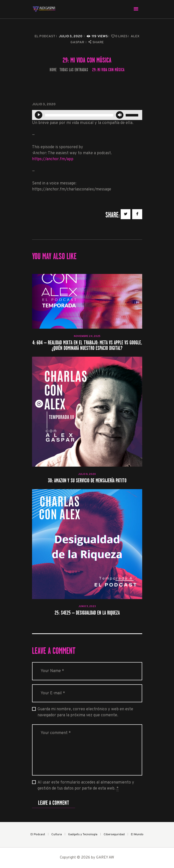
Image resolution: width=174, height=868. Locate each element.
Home (53, 70)
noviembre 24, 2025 (87, 336)
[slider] (79, 115)
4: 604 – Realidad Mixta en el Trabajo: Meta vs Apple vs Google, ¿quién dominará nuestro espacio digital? (87, 346)
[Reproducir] (39, 115)
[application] (87, 115)
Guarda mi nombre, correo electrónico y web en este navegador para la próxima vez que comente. (85, 712)
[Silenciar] (120, 115)
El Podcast (45, 36)
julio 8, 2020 (87, 474)
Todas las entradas (74, 70)
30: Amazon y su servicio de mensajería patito (87, 481)
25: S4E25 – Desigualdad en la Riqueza (87, 613)
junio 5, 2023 (87, 606)
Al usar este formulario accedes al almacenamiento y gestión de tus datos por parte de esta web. (86, 786)
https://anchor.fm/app (53, 159)
